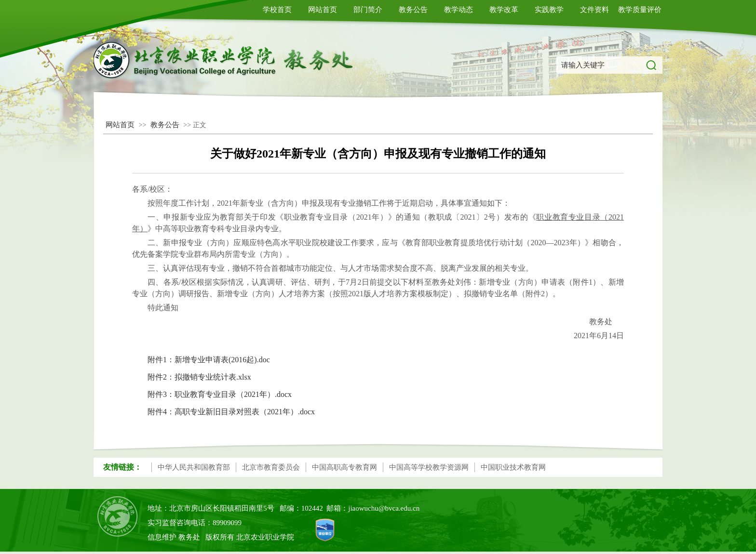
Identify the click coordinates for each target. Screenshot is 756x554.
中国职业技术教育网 (513, 467)
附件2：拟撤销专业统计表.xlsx (199, 377)
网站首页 (323, 10)
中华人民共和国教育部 (194, 467)
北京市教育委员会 (271, 467)
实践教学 (549, 10)
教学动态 (459, 10)
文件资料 (594, 10)
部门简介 (368, 10)
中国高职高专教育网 (344, 467)
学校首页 (277, 10)
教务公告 (413, 10)
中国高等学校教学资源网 (429, 467)
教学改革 (504, 10)
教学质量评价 (640, 10)
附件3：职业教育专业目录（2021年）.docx (220, 394)
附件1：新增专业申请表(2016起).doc (209, 360)
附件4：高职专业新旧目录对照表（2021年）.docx (231, 412)
